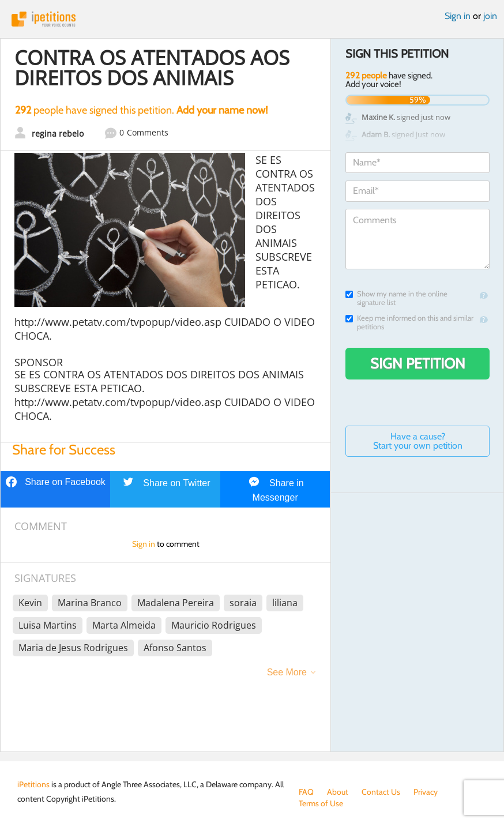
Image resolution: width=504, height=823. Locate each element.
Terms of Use (321, 803)
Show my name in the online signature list (396, 298)
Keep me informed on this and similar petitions (409, 322)
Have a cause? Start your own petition (418, 441)
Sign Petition (418, 363)
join (490, 16)
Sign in (458, 16)
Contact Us (381, 792)
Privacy (426, 792)
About (338, 792)
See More (287, 672)
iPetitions (252, 19)
